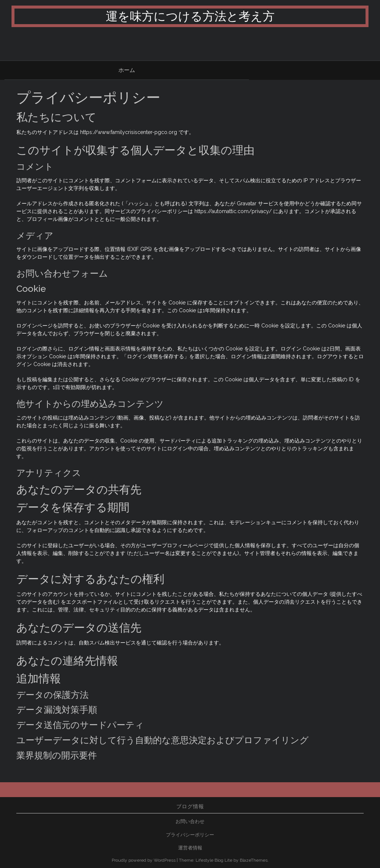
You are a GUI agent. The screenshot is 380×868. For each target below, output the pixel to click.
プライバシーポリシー (190, 835)
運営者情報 (190, 848)
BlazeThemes (254, 860)
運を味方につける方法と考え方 (190, 16)
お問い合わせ (190, 821)
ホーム (127, 70)
